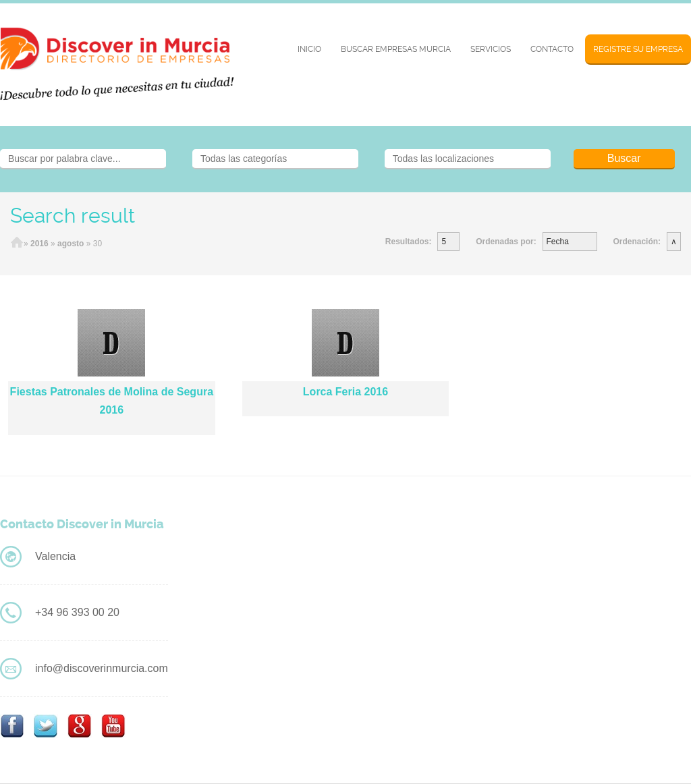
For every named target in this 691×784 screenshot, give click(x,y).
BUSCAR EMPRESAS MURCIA (396, 49)
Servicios (491, 49)
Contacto (552, 49)
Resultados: (409, 242)
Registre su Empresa (638, 49)
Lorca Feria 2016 (345, 392)
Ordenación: (637, 242)
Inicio (309, 49)
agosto (71, 244)
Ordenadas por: (506, 242)
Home (17, 244)
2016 (39, 244)
